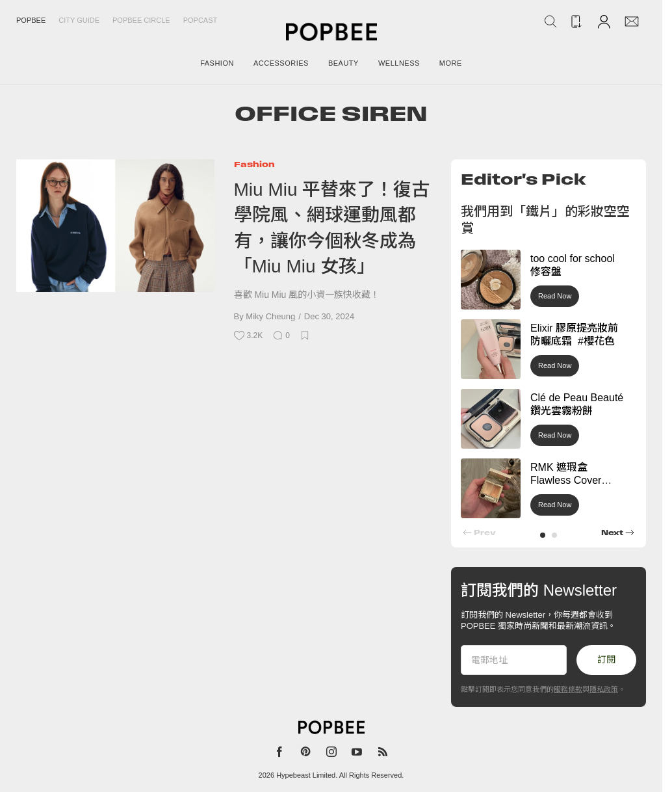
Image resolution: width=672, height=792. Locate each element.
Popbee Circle (141, 20)
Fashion (254, 164)
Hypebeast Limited (306, 775)
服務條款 (568, 689)
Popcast (200, 20)
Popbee (31, 20)
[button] (543, 535)
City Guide (79, 20)
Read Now (555, 296)
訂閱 (606, 659)
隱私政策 (604, 689)
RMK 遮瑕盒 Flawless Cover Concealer (566, 481)
